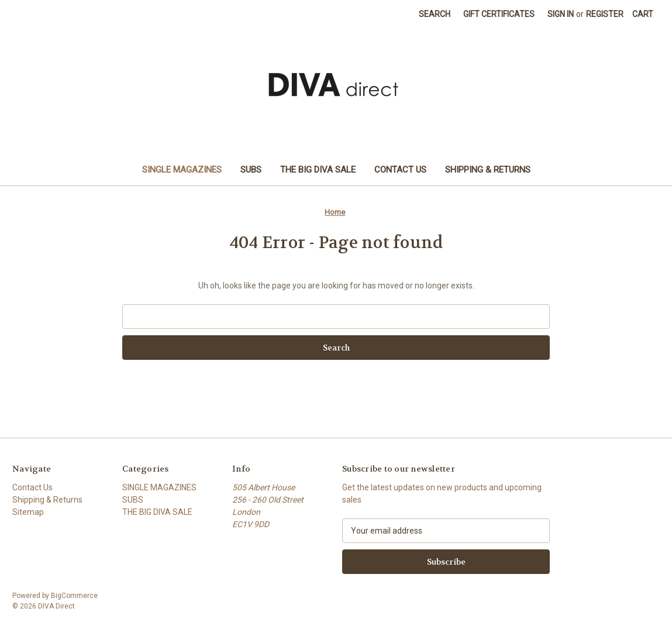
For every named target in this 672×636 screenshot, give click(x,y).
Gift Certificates (499, 14)
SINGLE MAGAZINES (182, 170)
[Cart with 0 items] (643, 14)
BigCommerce (74, 596)
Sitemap (28, 512)
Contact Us (400, 170)
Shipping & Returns (488, 170)
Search (435, 14)
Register (605, 14)
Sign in (561, 14)
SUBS (251, 170)
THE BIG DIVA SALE (318, 170)
